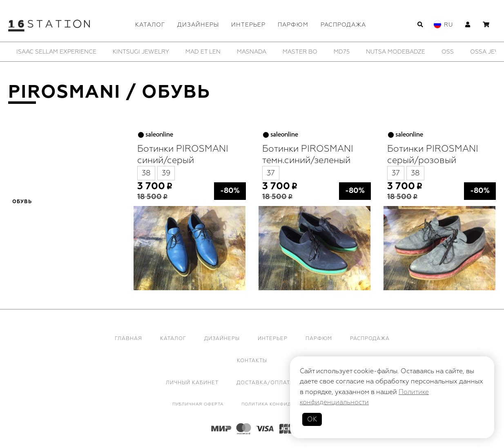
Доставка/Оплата (265, 383)
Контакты (252, 361)
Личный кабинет (192, 383)
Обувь (22, 202)
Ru (448, 25)
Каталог (150, 25)
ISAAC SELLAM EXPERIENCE (56, 52)
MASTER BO (300, 52)
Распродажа (343, 25)
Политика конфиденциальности (287, 404)
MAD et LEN (203, 52)
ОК (312, 419)
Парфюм (293, 25)
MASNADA (252, 52)
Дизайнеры (198, 25)
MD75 (342, 52)
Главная (128, 339)
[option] (56, 52)
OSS (448, 52)
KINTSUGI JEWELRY (141, 52)
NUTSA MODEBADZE (396, 52)
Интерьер (248, 25)
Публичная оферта (198, 404)
